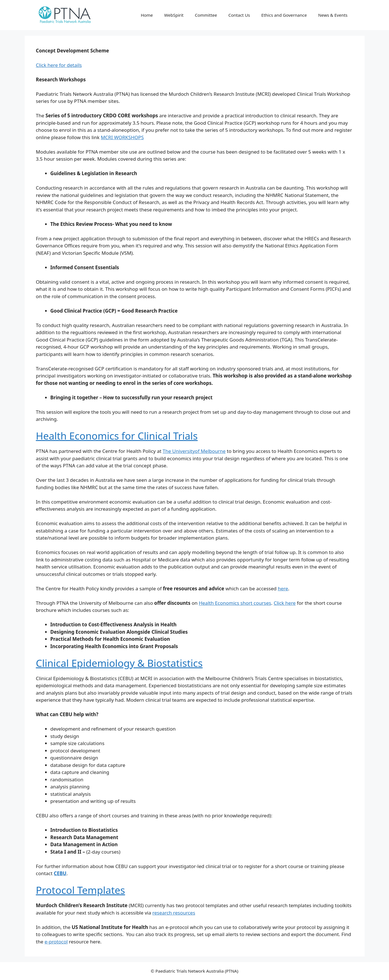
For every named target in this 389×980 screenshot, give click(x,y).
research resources (174, 913)
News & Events (333, 15)
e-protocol (56, 942)
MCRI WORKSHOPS (122, 137)
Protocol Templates (81, 890)
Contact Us (239, 15)
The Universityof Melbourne (194, 451)
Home (147, 15)
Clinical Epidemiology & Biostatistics (119, 663)
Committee (206, 15)
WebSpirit (174, 15)
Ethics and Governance (284, 15)
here (283, 588)
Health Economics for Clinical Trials (117, 436)
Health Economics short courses (235, 603)
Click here (285, 603)
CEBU (60, 873)
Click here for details (59, 65)
